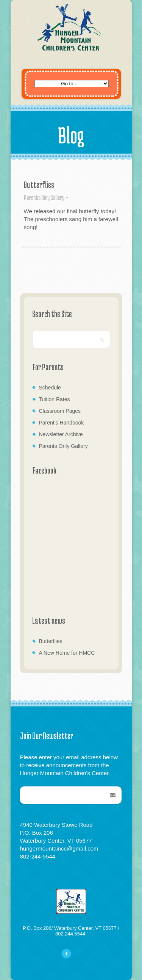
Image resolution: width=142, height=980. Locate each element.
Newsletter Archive (61, 434)
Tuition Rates (55, 399)
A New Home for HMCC (67, 653)
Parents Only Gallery (44, 197)
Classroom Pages (60, 411)
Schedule (50, 388)
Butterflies (39, 185)
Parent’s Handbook (62, 423)
